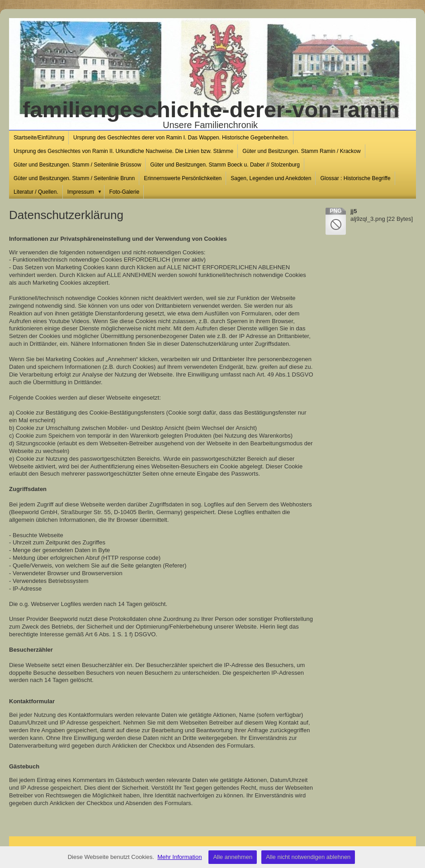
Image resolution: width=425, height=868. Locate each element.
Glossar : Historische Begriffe (355, 178)
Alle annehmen (233, 857)
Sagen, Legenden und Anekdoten (271, 178)
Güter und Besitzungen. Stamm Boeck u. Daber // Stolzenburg (225, 165)
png (335, 211)
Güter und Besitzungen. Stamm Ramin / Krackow (301, 151)
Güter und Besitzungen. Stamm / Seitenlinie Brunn (74, 178)
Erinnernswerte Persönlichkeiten (183, 178)
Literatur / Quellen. (36, 192)
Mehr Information (179, 857)
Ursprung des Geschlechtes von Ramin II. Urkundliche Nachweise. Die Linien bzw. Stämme (123, 151)
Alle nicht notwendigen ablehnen (308, 857)
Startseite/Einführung (39, 138)
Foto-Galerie (124, 192)
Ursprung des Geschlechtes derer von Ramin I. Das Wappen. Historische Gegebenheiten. (181, 138)
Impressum (86, 192)
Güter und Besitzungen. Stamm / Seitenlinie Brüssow (77, 165)
